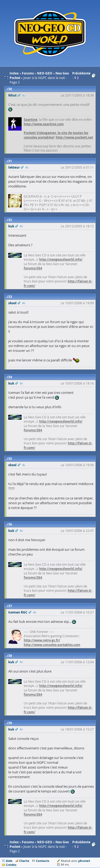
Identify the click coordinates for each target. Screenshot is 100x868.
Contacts (43, 861)
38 (10, 656)
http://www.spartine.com (44, 124)
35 (10, 459)
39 (10, 723)
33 (10, 297)
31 (10, 161)
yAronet (84, 861)
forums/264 (33, 268)
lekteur (14, 167)
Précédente (81, 73)
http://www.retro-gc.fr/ (42, 640)
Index (14, 842)
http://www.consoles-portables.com (52, 645)
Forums (28, 842)
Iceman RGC (18, 612)
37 (10, 606)
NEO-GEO (45, 842)
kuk (11, 226)
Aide (9, 861)
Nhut (12, 95)
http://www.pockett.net (74, 137)
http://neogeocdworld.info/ (61, 259)
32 (10, 220)
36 (10, 524)
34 (10, 377)
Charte (24, 861)
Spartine (31, 120)
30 (10, 89)
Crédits (11, 865)
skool (12, 303)
